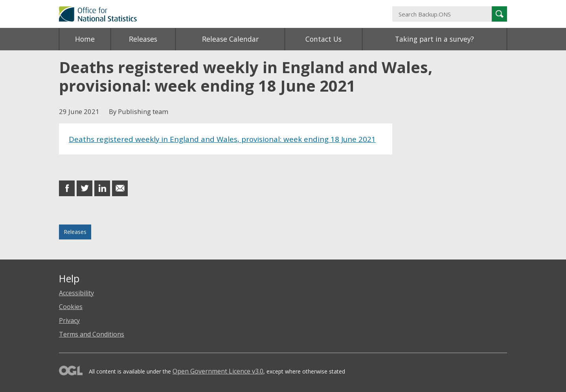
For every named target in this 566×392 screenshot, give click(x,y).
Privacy (69, 320)
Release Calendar (230, 39)
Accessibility (76, 293)
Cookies (71, 307)
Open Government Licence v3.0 (218, 371)
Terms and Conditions (92, 334)
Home (85, 39)
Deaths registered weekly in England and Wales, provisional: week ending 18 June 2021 (222, 139)
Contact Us (323, 39)
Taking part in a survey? (435, 39)
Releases (143, 39)
